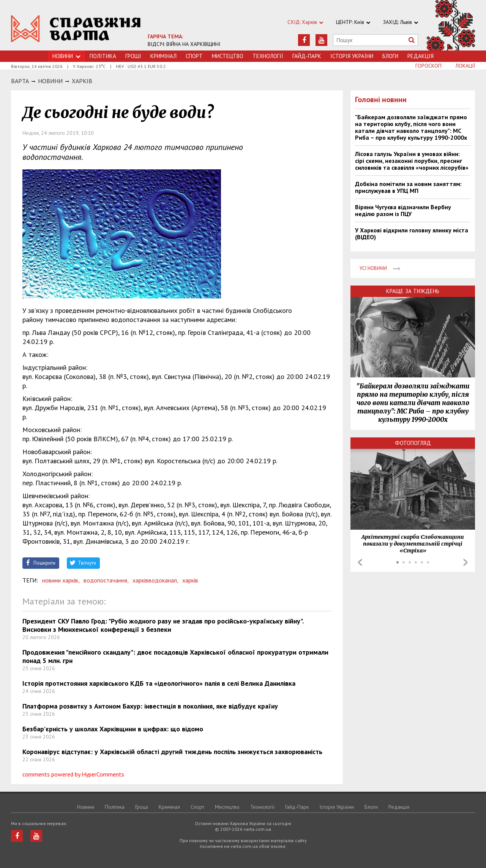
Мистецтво (228, 56)
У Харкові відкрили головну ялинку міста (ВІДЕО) (412, 234)
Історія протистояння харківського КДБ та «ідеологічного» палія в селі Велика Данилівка (159, 683)
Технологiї (268, 56)
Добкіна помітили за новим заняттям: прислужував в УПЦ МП (408, 187)
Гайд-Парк (307, 56)
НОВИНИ (50, 81)
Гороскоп (428, 66)
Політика (103, 56)
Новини (66, 56)
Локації (465, 66)
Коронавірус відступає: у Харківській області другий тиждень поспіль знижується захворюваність (172, 752)
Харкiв (82, 81)
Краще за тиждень (413, 291)
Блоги (390, 56)
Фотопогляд (413, 443)
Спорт (194, 56)
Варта (20, 81)
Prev (360, 562)
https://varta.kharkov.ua (76, 29)
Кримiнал (163, 56)
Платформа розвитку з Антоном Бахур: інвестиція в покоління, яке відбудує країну (150, 706)
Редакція (421, 56)
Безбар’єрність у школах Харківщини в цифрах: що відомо (113, 729)
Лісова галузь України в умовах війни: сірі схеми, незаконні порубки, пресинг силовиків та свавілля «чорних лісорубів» (412, 161)
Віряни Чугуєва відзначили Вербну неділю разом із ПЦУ (403, 210)
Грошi (133, 56)
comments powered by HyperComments (73, 774)
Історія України (352, 56)
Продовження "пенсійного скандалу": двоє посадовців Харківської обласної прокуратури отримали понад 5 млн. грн (175, 656)
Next (465, 562)
